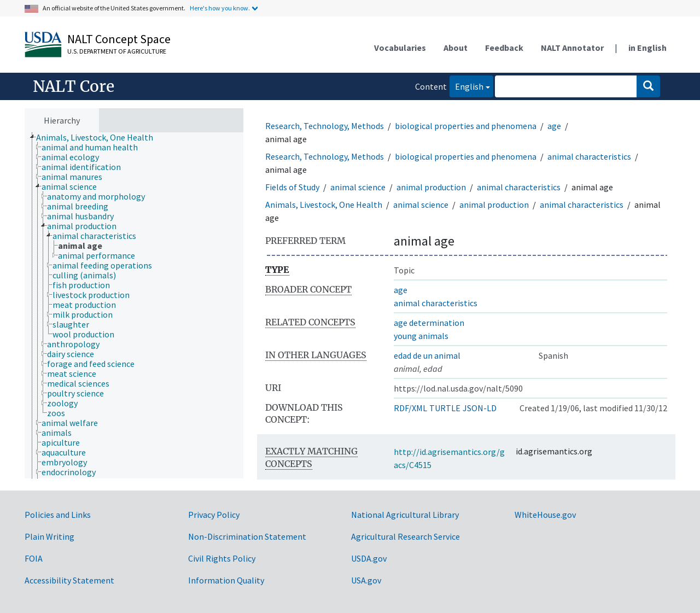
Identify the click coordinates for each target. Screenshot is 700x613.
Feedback (504, 48)
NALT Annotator (572, 48)
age (554, 126)
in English (647, 48)
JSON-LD (480, 408)
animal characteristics (589, 156)
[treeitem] (99, 137)
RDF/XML (410, 408)
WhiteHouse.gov (545, 515)
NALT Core (74, 86)
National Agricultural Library (405, 515)
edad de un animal (427, 355)
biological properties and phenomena (466, 126)
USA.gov (366, 580)
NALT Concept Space (119, 39)
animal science (358, 187)
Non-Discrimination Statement (247, 536)
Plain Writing (49, 536)
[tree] (134, 306)
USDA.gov (369, 558)
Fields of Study (292, 187)
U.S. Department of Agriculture (117, 51)
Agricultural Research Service (406, 536)
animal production (431, 187)
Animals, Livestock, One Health (324, 205)
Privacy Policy (214, 515)
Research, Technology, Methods (325, 126)
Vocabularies (400, 48)
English (466, 86)
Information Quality (226, 580)
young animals (421, 336)
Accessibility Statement (69, 580)
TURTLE (445, 408)
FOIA (34, 558)
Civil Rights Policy (222, 558)
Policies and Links (58, 515)
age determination (429, 323)
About (456, 48)
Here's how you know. (220, 8)
